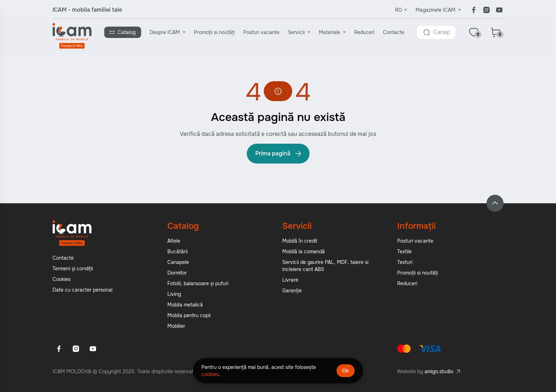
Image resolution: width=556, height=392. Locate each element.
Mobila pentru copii (189, 315)
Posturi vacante (261, 32)
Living (174, 294)
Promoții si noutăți (214, 32)
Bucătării (177, 252)
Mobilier (176, 326)
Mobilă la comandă (304, 252)
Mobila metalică (185, 305)
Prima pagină (279, 154)
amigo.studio (439, 371)
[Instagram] (486, 10)
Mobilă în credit (300, 241)
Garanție (292, 291)
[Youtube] (499, 10)
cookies (210, 374)
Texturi (405, 262)
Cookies (62, 279)
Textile (404, 252)
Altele (174, 241)
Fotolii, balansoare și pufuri (198, 283)
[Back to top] (495, 203)
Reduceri (364, 32)
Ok (346, 371)
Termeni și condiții (73, 269)
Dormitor (177, 273)
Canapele (178, 262)
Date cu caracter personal (82, 290)
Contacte (394, 32)
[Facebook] (474, 10)
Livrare (290, 280)
